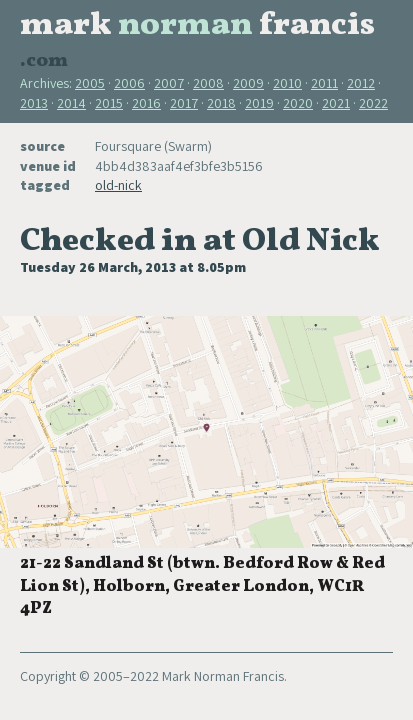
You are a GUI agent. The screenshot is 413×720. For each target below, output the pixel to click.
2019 (259, 103)
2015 (109, 103)
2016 (146, 103)
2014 (71, 103)
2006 (129, 83)
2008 (208, 83)
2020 (298, 103)
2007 (169, 83)
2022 (373, 103)
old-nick (118, 185)
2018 (221, 103)
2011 (324, 83)
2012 (361, 83)
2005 (90, 83)
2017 (184, 103)
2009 (248, 83)
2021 (336, 103)
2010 (287, 83)
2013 (34, 103)
